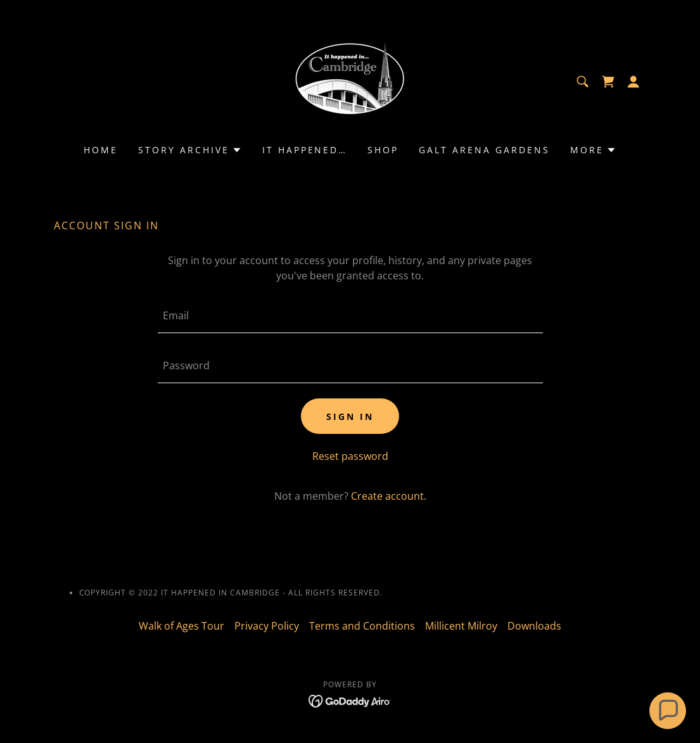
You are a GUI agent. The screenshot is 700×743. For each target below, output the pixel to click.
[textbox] (350, 316)
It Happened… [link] (305, 150)
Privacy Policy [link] (267, 626)
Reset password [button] (350, 456)
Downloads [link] (534, 626)
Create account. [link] (389, 496)
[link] (350, 80)
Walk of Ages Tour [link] (181, 626)
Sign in (350, 416)
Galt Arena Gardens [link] (484, 150)
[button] (633, 82)
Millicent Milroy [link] (461, 626)
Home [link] (101, 150)
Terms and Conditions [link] (362, 626)
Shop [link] (383, 150)
